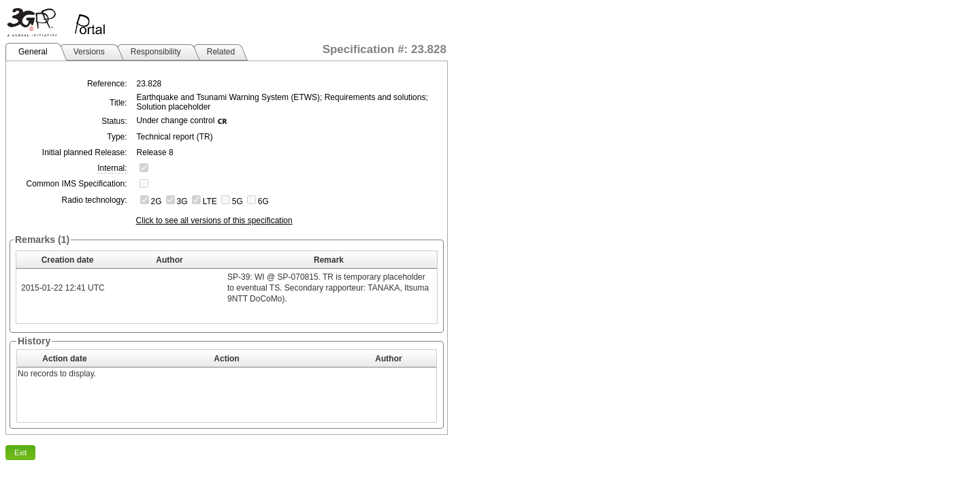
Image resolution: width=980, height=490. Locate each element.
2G (157, 201)
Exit (20, 453)
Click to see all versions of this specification (214, 220)
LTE (210, 201)
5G (238, 201)
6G (263, 201)
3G (182, 201)
